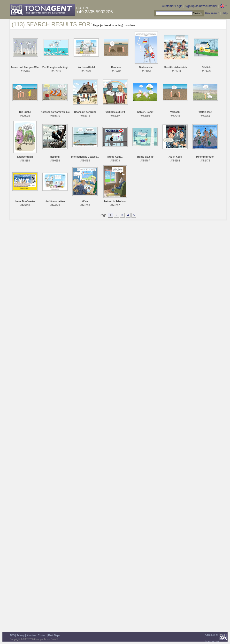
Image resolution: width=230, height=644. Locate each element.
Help (225, 13)
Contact (42, 635)
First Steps (54, 635)
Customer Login (172, 6)
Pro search (212, 13)
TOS (12, 635)
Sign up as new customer (201, 6)
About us (31, 635)
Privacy (21, 635)
